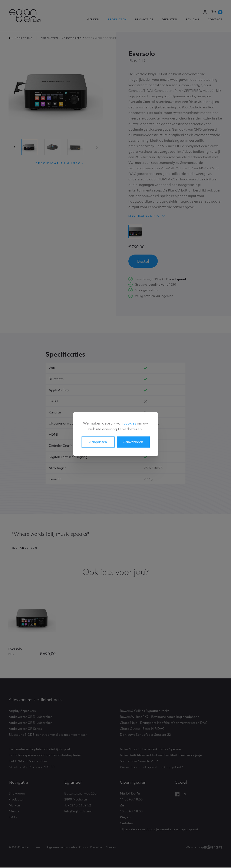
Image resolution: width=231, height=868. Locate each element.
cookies (130, 423)
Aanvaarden (133, 442)
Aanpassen (98, 442)
